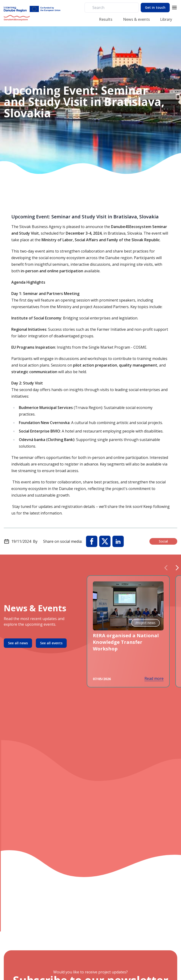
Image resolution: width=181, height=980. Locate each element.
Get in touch (155, 7)
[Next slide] (177, 568)
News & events (136, 19)
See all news (18, 643)
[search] (113, 8)
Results (106, 19)
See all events (51, 643)
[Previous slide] (166, 568)
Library (166, 19)
